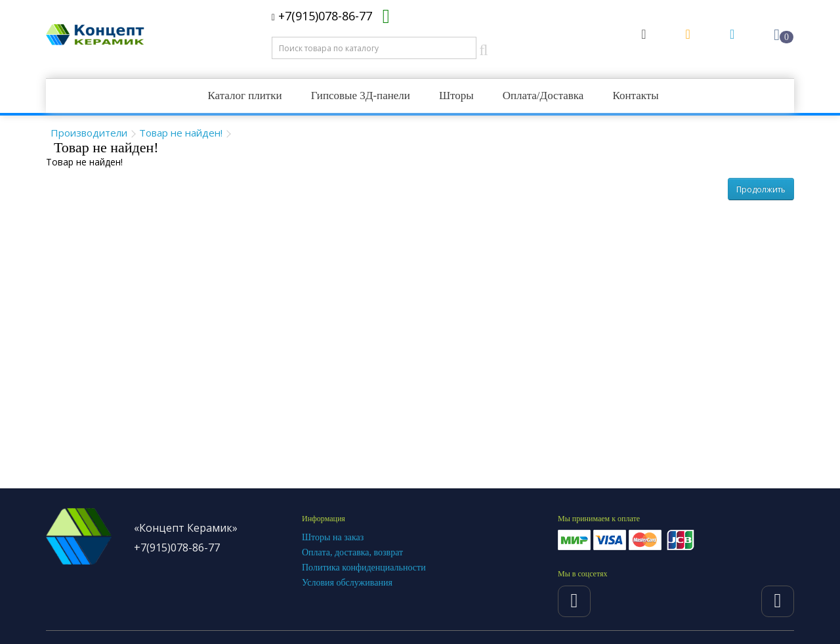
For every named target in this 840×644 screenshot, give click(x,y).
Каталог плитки (244, 96)
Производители (89, 133)
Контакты (635, 96)
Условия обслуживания (347, 583)
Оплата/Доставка (543, 96)
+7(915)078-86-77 (322, 16)
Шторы (456, 96)
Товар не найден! (181, 133)
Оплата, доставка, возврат (352, 552)
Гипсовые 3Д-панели (361, 96)
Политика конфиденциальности (364, 568)
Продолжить (761, 189)
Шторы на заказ (333, 537)
